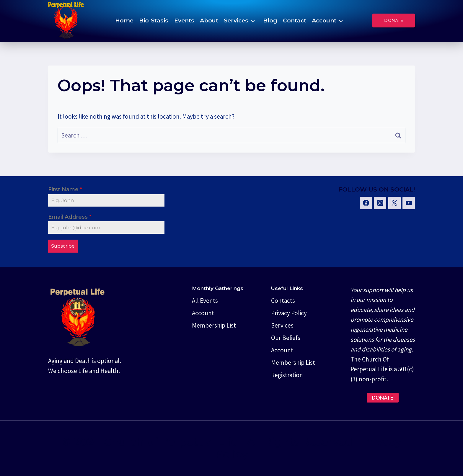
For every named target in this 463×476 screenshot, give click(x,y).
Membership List (214, 325)
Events (184, 20)
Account (324, 20)
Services (236, 20)
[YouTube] (409, 203)
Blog (270, 20)
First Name (65, 189)
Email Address (70, 217)
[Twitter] (394, 203)
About (209, 20)
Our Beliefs (286, 338)
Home (124, 20)
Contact (295, 20)
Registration (287, 375)
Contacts (283, 301)
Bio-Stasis (154, 20)
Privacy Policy (289, 313)
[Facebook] (366, 203)
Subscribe (63, 246)
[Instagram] (380, 203)
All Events (205, 301)
